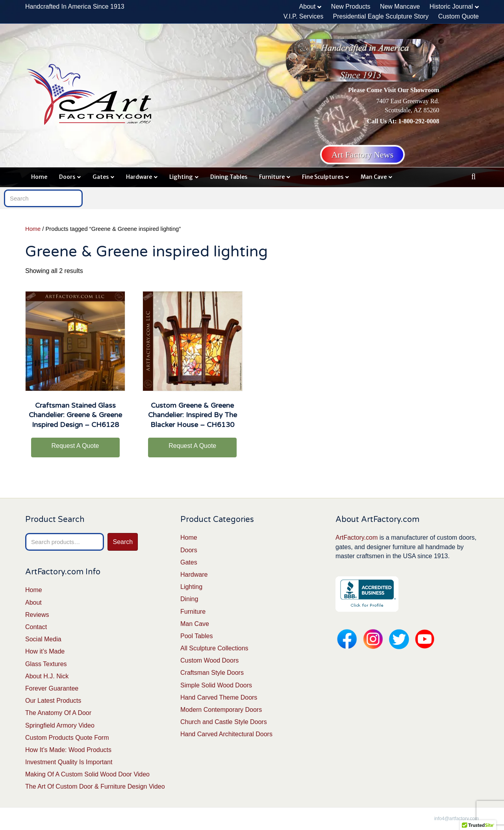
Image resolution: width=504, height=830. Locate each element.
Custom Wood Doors (209, 660)
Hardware (139, 177)
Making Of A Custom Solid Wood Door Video (87, 774)
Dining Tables (229, 177)
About (308, 6)
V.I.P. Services (303, 16)
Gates (101, 177)
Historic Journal (451, 6)
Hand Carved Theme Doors (219, 697)
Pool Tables (196, 636)
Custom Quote (459, 16)
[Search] (473, 176)
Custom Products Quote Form (67, 738)
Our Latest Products (53, 701)
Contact (36, 627)
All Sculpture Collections (214, 648)
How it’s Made (45, 651)
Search (123, 542)
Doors (67, 177)
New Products (351, 6)
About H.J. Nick (47, 676)
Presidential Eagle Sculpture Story (381, 16)
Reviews (37, 615)
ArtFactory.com (357, 538)
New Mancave (400, 6)
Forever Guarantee (52, 688)
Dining (189, 599)
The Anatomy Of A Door (58, 713)
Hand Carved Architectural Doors (226, 734)
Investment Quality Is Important (69, 762)
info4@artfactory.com (457, 819)
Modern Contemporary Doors (221, 710)
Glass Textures (46, 664)
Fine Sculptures (323, 177)
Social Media (43, 639)
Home (39, 177)
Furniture (272, 177)
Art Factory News (363, 155)
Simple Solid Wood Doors (216, 685)
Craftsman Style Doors (212, 673)
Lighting (181, 177)
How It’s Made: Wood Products (68, 750)
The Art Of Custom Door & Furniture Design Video (95, 786)
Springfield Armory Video (60, 725)
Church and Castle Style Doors (224, 722)
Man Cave (374, 177)
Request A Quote (75, 446)
